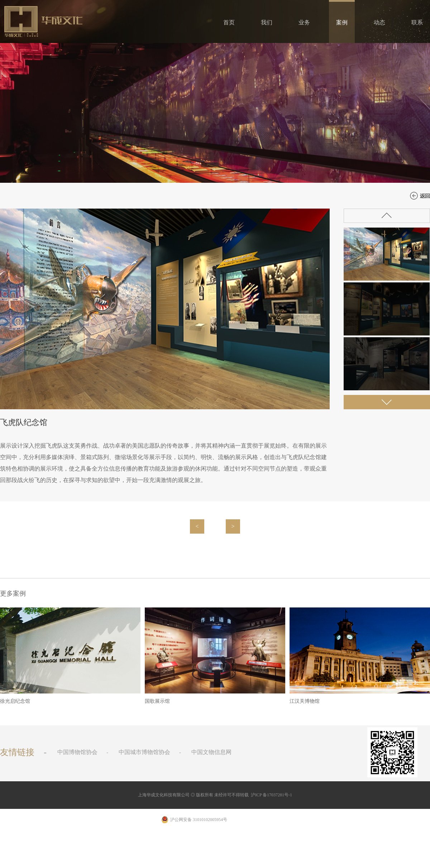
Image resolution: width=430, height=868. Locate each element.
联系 (417, 22)
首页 (229, 22)
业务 (304, 22)
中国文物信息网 (211, 752)
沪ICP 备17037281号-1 (271, 795)
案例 (342, 22)
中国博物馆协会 (77, 752)
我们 (267, 22)
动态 (379, 22)
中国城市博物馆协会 (144, 752)
